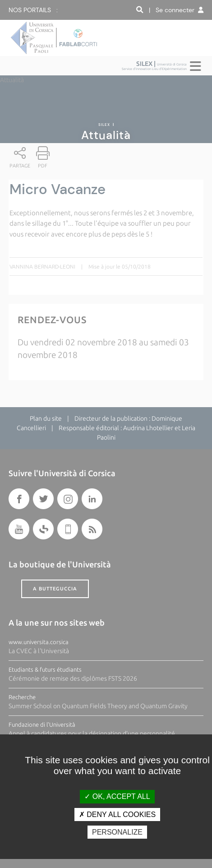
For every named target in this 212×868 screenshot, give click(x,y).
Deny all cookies (117, 815)
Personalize (117, 832)
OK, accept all (117, 796)
